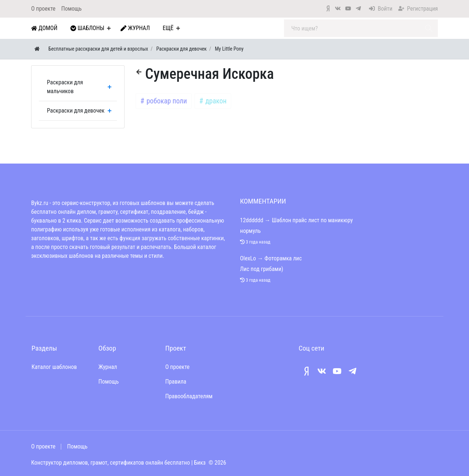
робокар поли (166, 101)
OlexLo (248, 258)
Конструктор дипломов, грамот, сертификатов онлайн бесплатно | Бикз (118, 463)
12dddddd (252, 220)
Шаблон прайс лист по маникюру (312, 220)
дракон (215, 101)
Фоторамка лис (283, 258)
